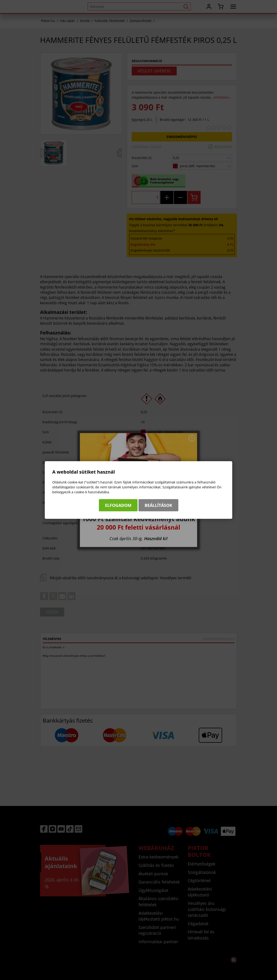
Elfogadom (118, 505)
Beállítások (158, 505)
